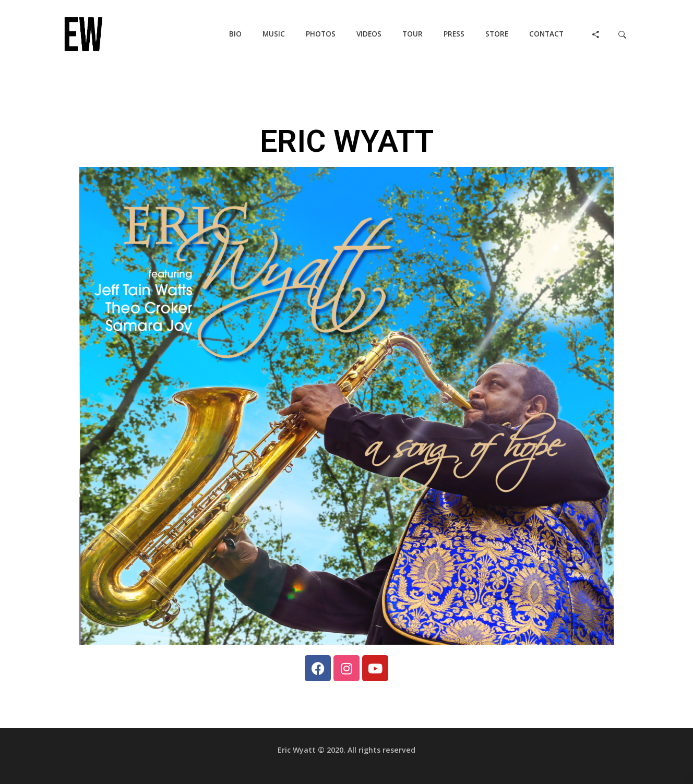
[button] (235, 34)
